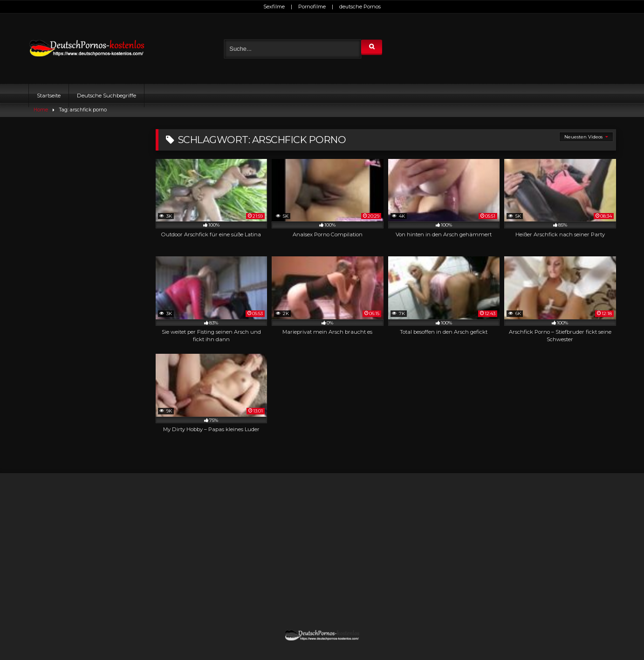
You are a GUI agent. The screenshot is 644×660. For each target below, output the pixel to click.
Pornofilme (312, 7)
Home (41, 110)
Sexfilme (274, 7)
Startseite (49, 96)
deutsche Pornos (360, 7)
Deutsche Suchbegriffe (106, 96)
